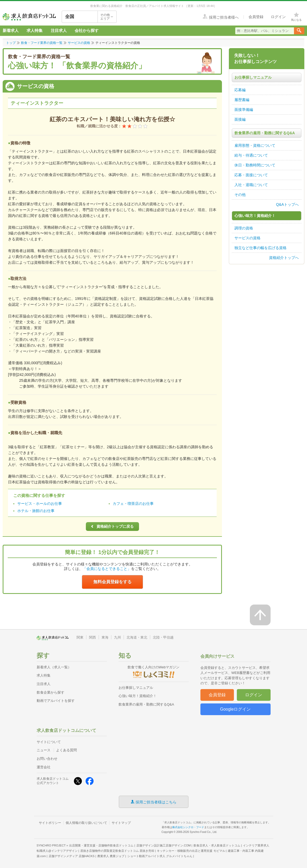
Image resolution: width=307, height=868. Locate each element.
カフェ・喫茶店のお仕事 (133, 504)
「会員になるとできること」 (107, 569)
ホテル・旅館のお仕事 (36, 511)
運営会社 (44, 767)
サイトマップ (121, 823)
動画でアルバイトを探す (56, 701)
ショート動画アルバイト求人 (160, 856)
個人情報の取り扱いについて (86, 823)
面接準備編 (244, 110)
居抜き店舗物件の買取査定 (117, 851)
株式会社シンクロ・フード (188, 827)
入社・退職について (251, 185)
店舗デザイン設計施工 (164, 845)
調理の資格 (244, 228)
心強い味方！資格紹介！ (138, 696)
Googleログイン (235, 709)
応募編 (240, 90)
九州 (117, 637)
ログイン (254, 695)
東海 (105, 637)
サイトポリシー (50, 823)
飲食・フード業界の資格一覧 (42, 43)
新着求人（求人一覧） (54, 667)
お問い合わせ (47, 759)
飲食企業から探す (51, 692)
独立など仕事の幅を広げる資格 (260, 248)
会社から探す (87, 30)
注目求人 (59, 30)
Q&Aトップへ (287, 204)
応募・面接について (251, 175)
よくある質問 (66, 750)
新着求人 (11, 30)
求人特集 (35, 30)
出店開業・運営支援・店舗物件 (101, 845)
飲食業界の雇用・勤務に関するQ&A (146, 704)
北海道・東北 (137, 637)
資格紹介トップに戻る (111, 527)
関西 (92, 637)
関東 (80, 637)
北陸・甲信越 (163, 637)
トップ (11, 43)
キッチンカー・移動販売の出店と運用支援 (191, 851)
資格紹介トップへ (284, 258)
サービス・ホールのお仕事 (40, 504)
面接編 (240, 119)
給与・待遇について (251, 155)
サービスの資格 (79, 43)
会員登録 (217, 695)
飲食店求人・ (217, 845)
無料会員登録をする (112, 582)
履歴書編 (242, 100)
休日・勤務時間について (255, 165)
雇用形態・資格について (255, 145)
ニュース (44, 750)
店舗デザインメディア (72, 856)
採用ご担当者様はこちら (156, 802)
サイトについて (49, 742)
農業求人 (111, 856)
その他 (240, 195)
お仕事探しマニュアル (136, 688)
